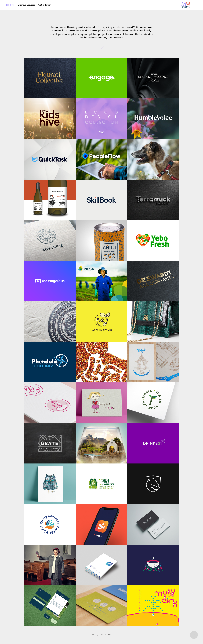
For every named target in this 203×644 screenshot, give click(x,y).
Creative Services (26, 5)
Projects (10, 5)
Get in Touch (45, 5)
